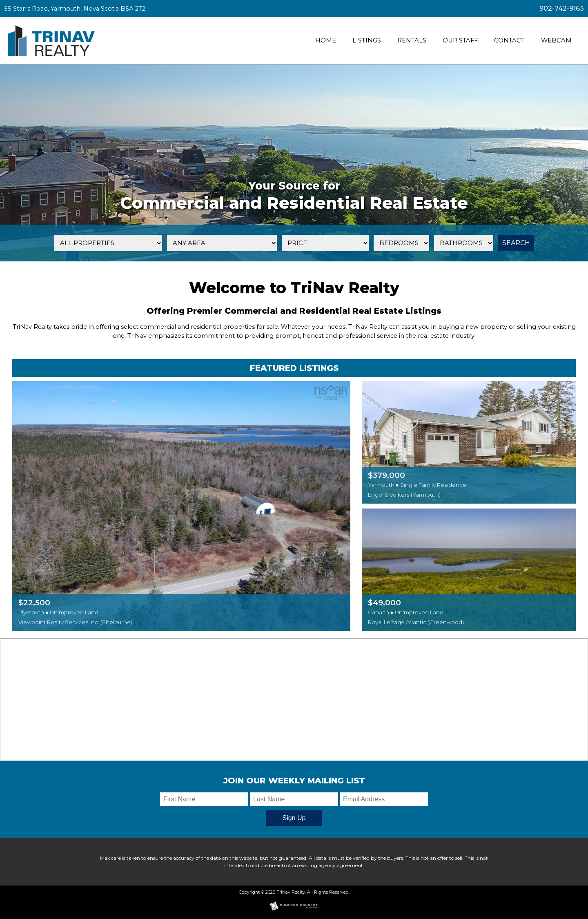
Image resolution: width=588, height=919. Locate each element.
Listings (367, 40)
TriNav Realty (291, 892)
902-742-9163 (562, 8)
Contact (509, 40)
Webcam (556, 40)
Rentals (412, 40)
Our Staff (460, 40)
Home (326, 40)
